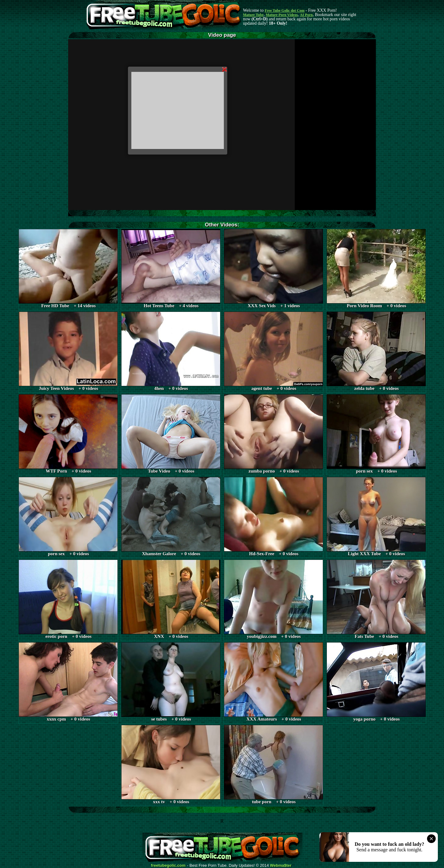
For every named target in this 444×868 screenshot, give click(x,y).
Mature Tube (253, 15)
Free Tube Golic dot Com (284, 10)
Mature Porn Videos (282, 15)
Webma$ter (281, 866)
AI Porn (306, 15)
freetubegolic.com (168, 866)
